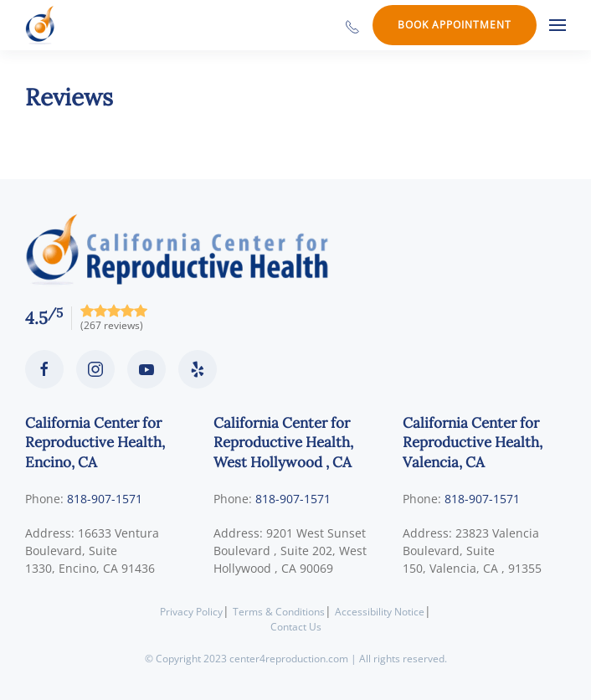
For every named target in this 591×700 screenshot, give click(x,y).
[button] (558, 25)
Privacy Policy (191, 612)
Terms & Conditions (279, 612)
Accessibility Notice (380, 612)
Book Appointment (455, 25)
